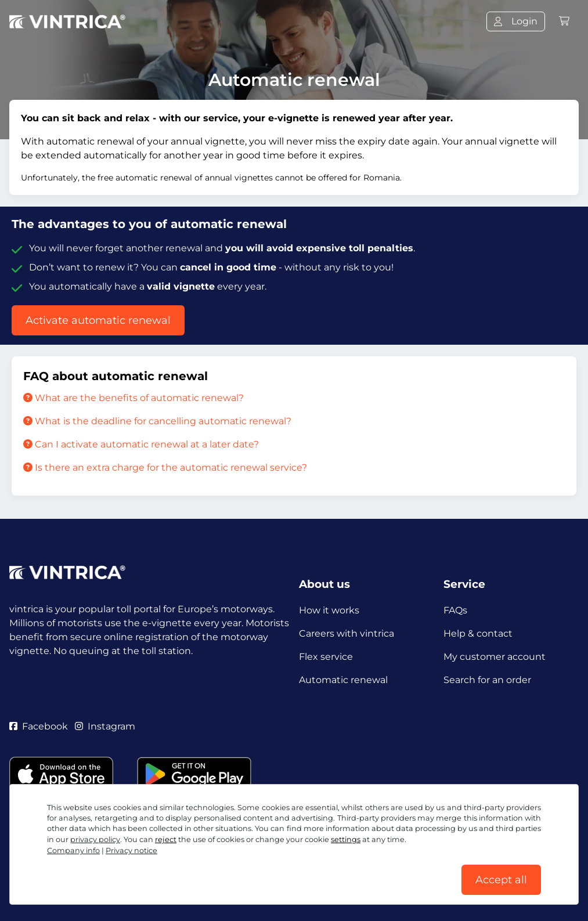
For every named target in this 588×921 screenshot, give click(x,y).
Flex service (326, 657)
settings (346, 839)
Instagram (105, 726)
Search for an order (487, 680)
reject (166, 839)
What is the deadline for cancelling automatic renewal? (157, 421)
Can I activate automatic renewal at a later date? (141, 444)
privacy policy (95, 839)
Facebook (39, 726)
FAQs (455, 610)
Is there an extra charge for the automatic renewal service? (165, 467)
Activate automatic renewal (98, 320)
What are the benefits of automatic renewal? (134, 398)
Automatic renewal (343, 680)
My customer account (495, 657)
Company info (73, 850)
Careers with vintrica (347, 633)
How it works (329, 610)
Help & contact (478, 633)
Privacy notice (131, 850)
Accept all (501, 880)
